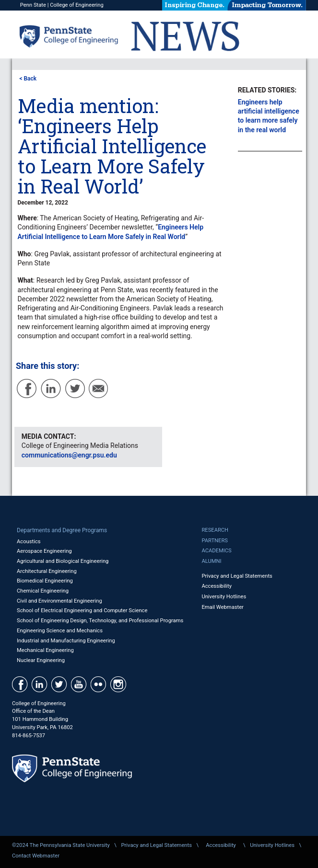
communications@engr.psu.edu (69, 455)
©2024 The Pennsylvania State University (61, 845)
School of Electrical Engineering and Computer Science (82, 611)
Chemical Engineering (43, 591)
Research (215, 530)
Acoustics (29, 542)
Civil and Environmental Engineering (59, 601)
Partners (215, 541)
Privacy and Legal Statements (237, 576)
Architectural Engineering (47, 571)
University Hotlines (224, 597)
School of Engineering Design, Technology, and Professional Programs (100, 621)
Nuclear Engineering (41, 660)
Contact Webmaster (36, 856)
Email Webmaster (223, 607)
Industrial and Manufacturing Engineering (66, 641)
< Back (28, 79)
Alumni (211, 561)
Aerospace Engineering (44, 551)
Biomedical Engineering (45, 581)
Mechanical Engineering (45, 650)
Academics (216, 551)
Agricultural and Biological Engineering (63, 561)
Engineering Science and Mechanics (60, 631)
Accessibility (217, 586)
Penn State (33, 5)
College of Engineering (77, 5)
